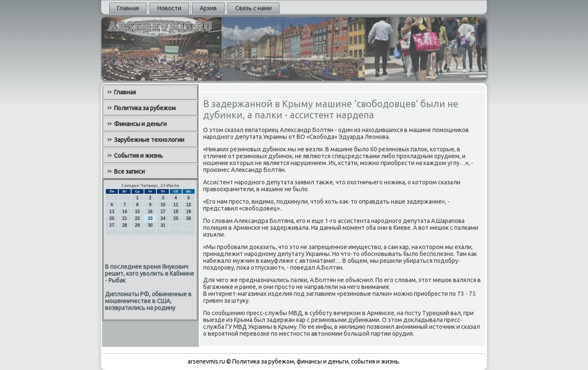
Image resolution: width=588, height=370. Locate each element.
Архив (208, 8)
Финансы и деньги (140, 124)
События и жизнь (138, 156)
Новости (169, 8)
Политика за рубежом (145, 108)
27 (112, 225)
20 (112, 218)
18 (176, 212)
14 (124, 212)
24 (163, 218)
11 (176, 205)
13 (112, 212)
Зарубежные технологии (149, 140)
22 (137, 218)
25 (176, 218)
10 (163, 205)
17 (163, 212)
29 (137, 225)
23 (150, 218)
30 (150, 225)
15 (137, 212)
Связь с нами (253, 8)
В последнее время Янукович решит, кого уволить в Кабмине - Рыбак (150, 274)
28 (124, 225)
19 (188, 212)
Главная (128, 8)
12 (188, 205)
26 (188, 218)
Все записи (129, 171)
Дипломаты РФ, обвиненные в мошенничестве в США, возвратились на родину (148, 301)
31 (163, 225)
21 (124, 218)
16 (150, 212)
